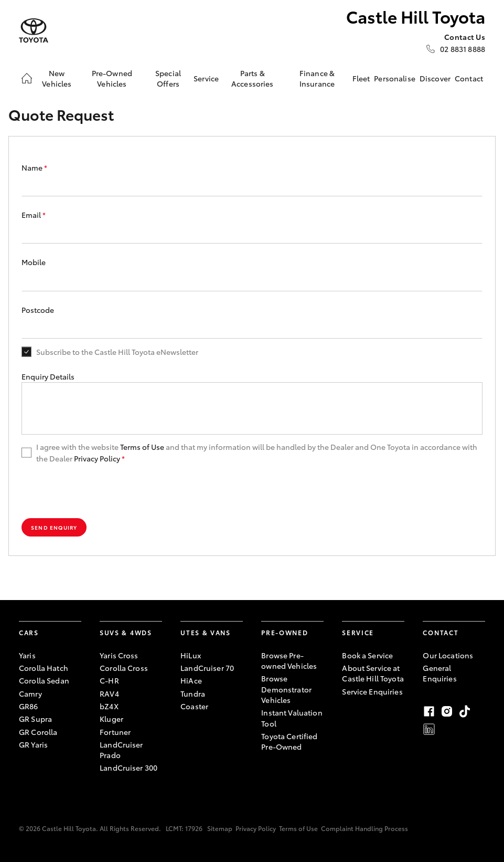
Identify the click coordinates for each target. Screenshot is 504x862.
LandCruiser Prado (121, 750)
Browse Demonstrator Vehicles (286, 689)
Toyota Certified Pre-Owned (289, 741)
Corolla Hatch (44, 668)
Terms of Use (142, 447)
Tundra (193, 693)
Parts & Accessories (253, 78)
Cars (29, 632)
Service (206, 78)
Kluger (111, 719)
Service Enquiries (372, 691)
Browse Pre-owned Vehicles (289, 660)
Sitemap (220, 828)
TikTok (465, 711)
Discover (435, 78)
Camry (30, 693)
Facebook (429, 711)
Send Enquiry (54, 527)
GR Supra (35, 719)
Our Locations (448, 655)
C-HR (109, 680)
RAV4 (109, 693)
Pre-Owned (285, 632)
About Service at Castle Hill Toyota (373, 673)
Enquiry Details (48, 376)
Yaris (27, 655)
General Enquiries (439, 673)
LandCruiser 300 (128, 768)
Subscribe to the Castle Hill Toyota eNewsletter (117, 352)
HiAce (191, 680)
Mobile (34, 262)
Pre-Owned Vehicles (112, 78)
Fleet (361, 78)
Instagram (447, 711)
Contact (469, 78)
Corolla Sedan (44, 680)
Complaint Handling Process (364, 828)
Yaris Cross (119, 655)
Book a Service (367, 655)
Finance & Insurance (317, 78)
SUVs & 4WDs (126, 632)
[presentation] (101, 491)
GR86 (29, 706)
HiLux (191, 655)
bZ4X (109, 706)
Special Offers (168, 78)
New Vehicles (57, 78)
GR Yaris (33, 744)
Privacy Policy (97, 458)
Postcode (38, 310)
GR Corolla (38, 732)
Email (34, 215)
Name (34, 167)
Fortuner (115, 732)
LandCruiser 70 (207, 668)
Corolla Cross (124, 668)
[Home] (27, 78)
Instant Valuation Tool (292, 718)
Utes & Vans (205, 632)
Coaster (194, 706)
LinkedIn (429, 729)
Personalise (395, 78)
